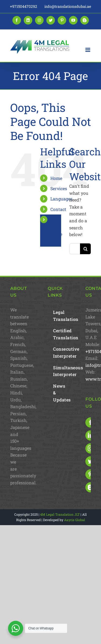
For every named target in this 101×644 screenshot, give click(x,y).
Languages (61, 199)
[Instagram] (90, 448)
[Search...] (75, 249)
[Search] (85, 249)
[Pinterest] (90, 474)
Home (56, 178)
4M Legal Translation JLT (60, 514)
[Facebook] (90, 422)
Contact (58, 209)
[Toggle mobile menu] (88, 50)
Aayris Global (75, 520)
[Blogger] (90, 487)
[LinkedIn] (90, 435)
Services (59, 188)
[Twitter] (90, 461)
